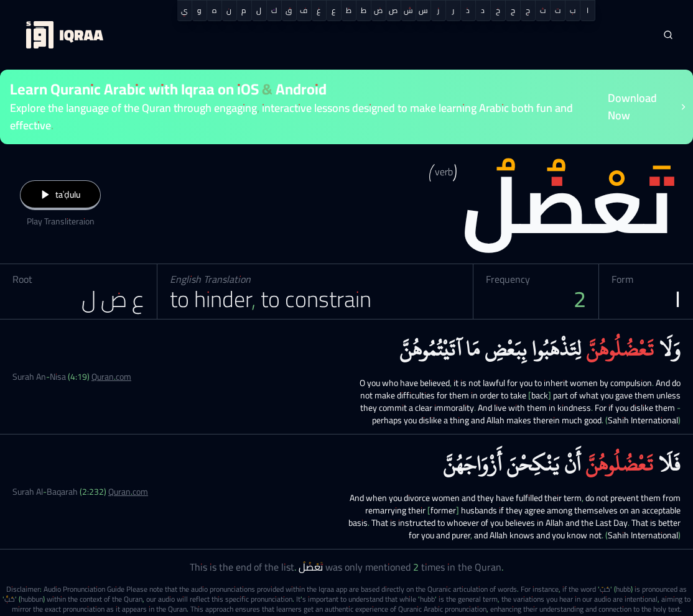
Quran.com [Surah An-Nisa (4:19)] (111, 377)
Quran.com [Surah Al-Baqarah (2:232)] (128, 492)
